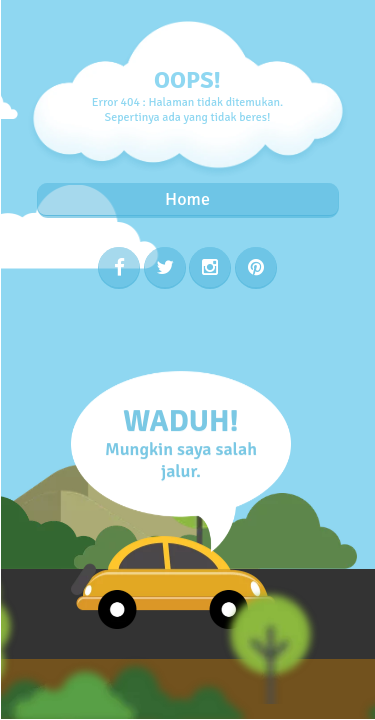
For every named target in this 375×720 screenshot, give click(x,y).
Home (187, 199)
